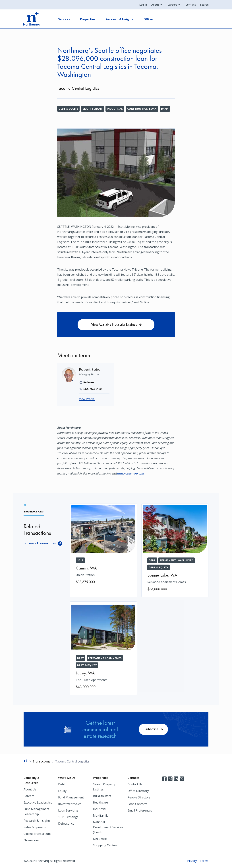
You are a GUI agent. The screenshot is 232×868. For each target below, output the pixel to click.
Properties (88, 19)
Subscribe (152, 729)
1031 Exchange (68, 817)
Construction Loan (142, 109)
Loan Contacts (137, 804)
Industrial (115, 109)
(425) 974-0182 (93, 389)
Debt (62, 784)
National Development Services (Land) (108, 827)
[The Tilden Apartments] (103, 648)
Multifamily (101, 816)
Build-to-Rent (102, 796)
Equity (62, 791)
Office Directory (138, 791)
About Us (30, 790)
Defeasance (66, 824)
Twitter (182, 779)
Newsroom (31, 840)
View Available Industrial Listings (114, 325)
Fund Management (71, 798)
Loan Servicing (68, 811)
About (155, 5)
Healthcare (100, 803)
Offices (149, 19)
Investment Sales (70, 804)
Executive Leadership (38, 803)
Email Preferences (140, 811)
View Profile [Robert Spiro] (87, 399)
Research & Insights (120, 19)
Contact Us (135, 784)
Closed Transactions (37, 834)
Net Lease (100, 839)
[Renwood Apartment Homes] (175, 550)
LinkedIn (176, 779)
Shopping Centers (105, 845)
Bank (165, 109)
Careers (172, 5)
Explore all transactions (40, 543)
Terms (204, 861)
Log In (143, 5)
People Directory (139, 798)
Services (64, 19)
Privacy (192, 861)
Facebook (164, 779)
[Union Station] (103, 547)
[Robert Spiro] (90, 370)
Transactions (42, 761)
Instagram (170, 779)
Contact (190, 5)
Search (204, 5)
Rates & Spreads (35, 827)
